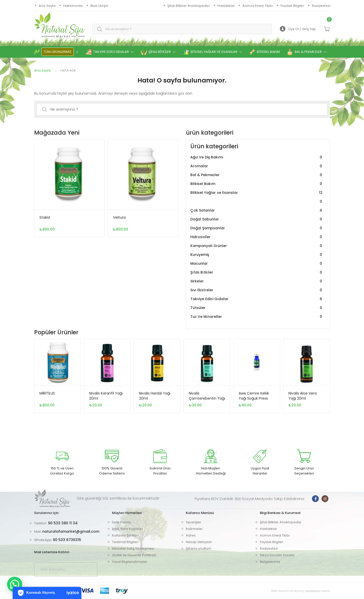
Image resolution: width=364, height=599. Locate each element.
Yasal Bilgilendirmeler (130, 562)
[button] (15, 584)
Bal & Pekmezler (257, 175)
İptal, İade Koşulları (127, 529)
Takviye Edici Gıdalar (257, 299)
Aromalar (257, 166)
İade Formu (121, 522)
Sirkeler (257, 281)
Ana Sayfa (42, 70)
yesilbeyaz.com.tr (318, 591)
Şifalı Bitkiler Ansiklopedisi (281, 522)
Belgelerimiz (270, 562)
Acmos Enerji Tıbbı (275, 535)
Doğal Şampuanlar (257, 228)
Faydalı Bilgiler (271, 542)
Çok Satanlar (257, 210)
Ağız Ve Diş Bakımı (257, 157)
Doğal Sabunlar (257, 219)
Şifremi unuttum (199, 549)
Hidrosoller (257, 237)
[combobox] (182, 29)
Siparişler (194, 522)
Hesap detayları (199, 542)
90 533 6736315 (67, 540)
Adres (191, 535)
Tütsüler (257, 308)
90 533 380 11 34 (63, 523)
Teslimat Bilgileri (125, 542)
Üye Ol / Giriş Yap (298, 29)
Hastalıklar (268, 529)
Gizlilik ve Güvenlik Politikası (134, 555)
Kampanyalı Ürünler (257, 246)
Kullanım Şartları (125, 535)
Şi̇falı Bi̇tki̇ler (257, 272)
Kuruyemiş (257, 255)
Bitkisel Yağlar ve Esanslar (257, 197)
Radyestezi (269, 549)
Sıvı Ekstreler (257, 290)
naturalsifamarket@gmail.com (71, 531)
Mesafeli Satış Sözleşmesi (133, 549)
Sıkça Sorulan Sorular (277, 555)
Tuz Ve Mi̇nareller (257, 317)
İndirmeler (194, 529)
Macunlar (257, 264)
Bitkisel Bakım (257, 184)
